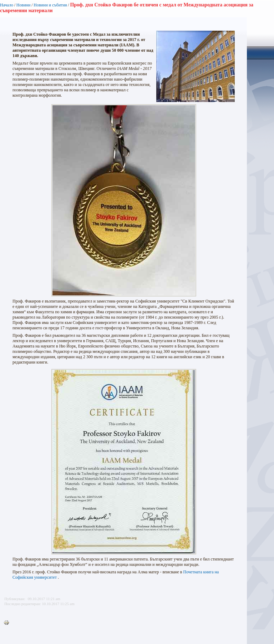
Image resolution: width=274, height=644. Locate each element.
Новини (24, 5)
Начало (7, 5)
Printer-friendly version (8, 623)
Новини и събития (50, 5)
